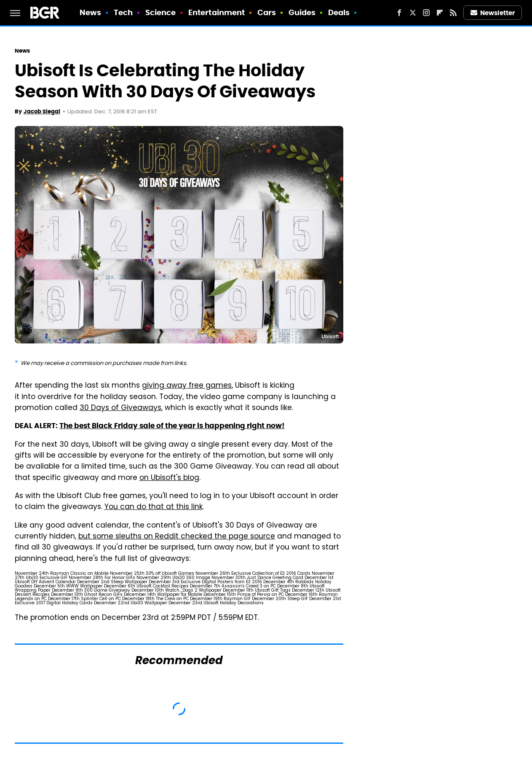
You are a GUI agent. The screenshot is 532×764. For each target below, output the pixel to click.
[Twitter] (413, 13)
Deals (339, 12)
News (90, 12)
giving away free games (187, 386)
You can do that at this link (154, 507)
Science (161, 12)
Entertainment (217, 12)
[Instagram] (426, 13)
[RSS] (453, 13)
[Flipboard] (440, 13)
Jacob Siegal (42, 111)
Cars (267, 12)
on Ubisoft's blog (169, 478)
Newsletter (493, 13)
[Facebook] (399, 13)
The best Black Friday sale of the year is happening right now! (172, 426)
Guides (302, 12)
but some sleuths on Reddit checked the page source (177, 537)
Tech (123, 12)
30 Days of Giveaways (120, 408)
